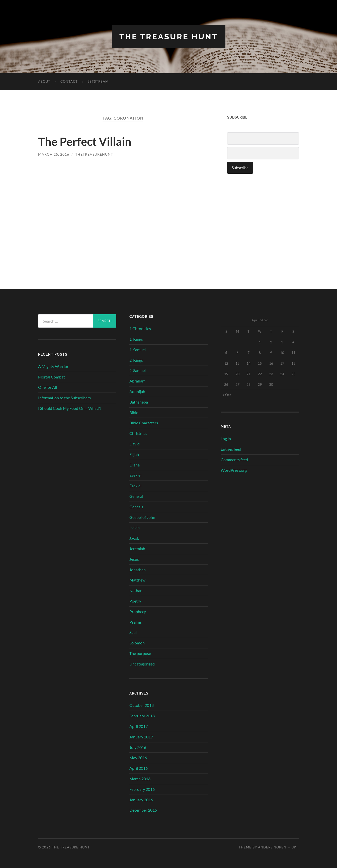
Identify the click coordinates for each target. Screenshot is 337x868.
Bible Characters (144, 423)
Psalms (136, 622)
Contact (69, 81)
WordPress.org (234, 470)
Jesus (134, 559)
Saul (133, 632)
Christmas (138, 433)
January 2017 (141, 737)
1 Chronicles (140, 328)
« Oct (227, 395)
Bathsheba (139, 402)
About (44, 81)
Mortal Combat (52, 377)
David (135, 444)
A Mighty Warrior (53, 366)
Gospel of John (142, 517)
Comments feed (234, 459)
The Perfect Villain (85, 142)
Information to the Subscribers (64, 398)
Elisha (135, 465)
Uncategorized (142, 664)
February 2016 (142, 789)
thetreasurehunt (94, 154)
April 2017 (139, 726)
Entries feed (231, 449)
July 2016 (138, 747)
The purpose (140, 653)
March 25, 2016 (54, 154)
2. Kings (136, 360)
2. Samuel (138, 370)
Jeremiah (137, 548)
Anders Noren (272, 847)
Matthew (137, 580)
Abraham (137, 381)
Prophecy (138, 611)
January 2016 (141, 799)
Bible (134, 412)
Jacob (134, 538)
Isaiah (135, 527)
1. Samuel (138, 349)
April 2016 (139, 768)
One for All (48, 387)
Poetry (135, 601)
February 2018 (142, 716)
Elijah (134, 454)
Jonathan (138, 569)
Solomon (137, 643)
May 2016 (138, 758)
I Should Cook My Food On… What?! (69, 408)
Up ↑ (295, 847)
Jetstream (98, 81)
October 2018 (142, 705)
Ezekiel (135, 475)
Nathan (136, 590)
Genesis (136, 506)
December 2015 (143, 810)
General (136, 496)
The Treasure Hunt (168, 36)
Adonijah (137, 391)
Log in (226, 439)
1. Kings (136, 339)
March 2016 (140, 778)
